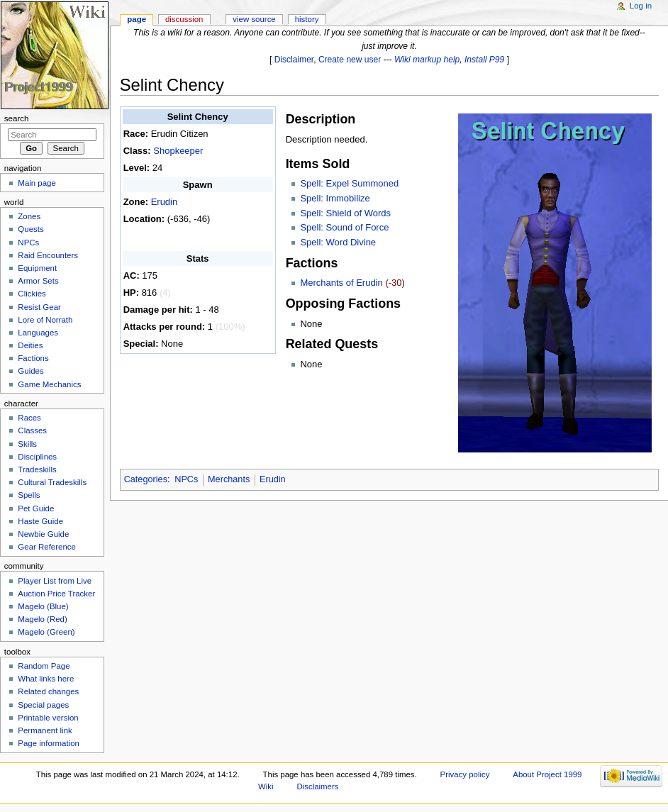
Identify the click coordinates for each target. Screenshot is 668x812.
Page (137, 19)
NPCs (186, 479)
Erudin (165, 202)
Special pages (43, 705)
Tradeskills (37, 469)
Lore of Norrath (45, 320)
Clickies (32, 294)
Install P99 (484, 60)
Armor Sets (38, 281)
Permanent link (45, 730)
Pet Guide (36, 508)
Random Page (44, 666)
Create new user (350, 60)
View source (254, 19)
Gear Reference (47, 547)
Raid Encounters (48, 255)
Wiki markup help (427, 60)
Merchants (229, 479)
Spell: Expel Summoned (349, 183)
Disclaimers (317, 786)
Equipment (37, 268)
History (307, 19)
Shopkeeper (178, 151)
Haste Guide (40, 521)
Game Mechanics (49, 384)
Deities (30, 345)
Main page (37, 183)
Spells (29, 495)
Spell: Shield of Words (345, 213)
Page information (49, 743)
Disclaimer (294, 60)
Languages (38, 333)
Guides (30, 371)
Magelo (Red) (42, 619)
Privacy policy (465, 774)
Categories (146, 479)
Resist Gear (39, 307)
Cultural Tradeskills (52, 482)
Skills (27, 444)
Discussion (184, 19)
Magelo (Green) (46, 632)
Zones (29, 216)
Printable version (48, 718)
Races (29, 418)
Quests (30, 229)
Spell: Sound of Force (344, 227)
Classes (32, 430)
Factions (33, 358)
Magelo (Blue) (43, 606)
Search (17, 118)
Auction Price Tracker (56, 594)
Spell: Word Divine (338, 242)
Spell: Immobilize (335, 198)
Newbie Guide (43, 534)
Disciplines (37, 457)
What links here (46, 679)
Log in (641, 6)
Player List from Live (55, 581)
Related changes (48, 691)
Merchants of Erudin (341, 283)
